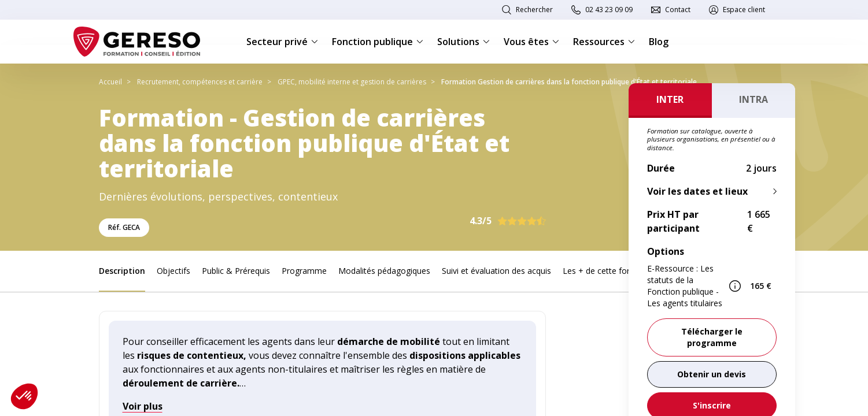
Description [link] (122, 271)
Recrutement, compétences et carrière (200, 82)
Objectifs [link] (173, 271)
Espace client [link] (744, 10)
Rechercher (534, 10)
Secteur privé (282, 42)
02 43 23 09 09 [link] (609, 10)
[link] (712, 374)
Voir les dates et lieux (697, 191)
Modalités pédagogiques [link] (384, 271)
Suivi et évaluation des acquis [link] (496, 271)
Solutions (463, 42)
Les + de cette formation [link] (610, 271)
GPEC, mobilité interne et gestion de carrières (352, 82)
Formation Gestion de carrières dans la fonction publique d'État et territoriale (569, 82)
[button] (24, 396)
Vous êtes (531, 42)
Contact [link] (678, 10)
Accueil (110, 82)
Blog (659, 42)
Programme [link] (304, 271)
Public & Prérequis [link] (236, 271)
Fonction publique (378, 42)
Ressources (604, 42)
